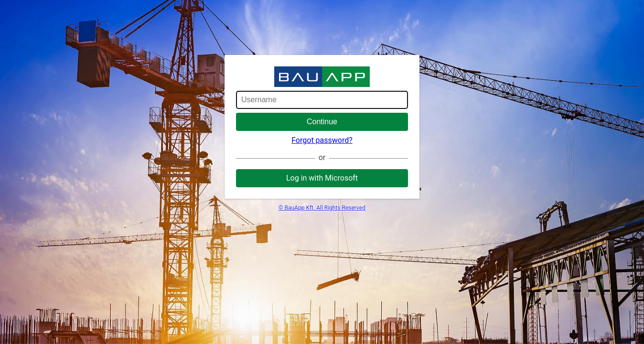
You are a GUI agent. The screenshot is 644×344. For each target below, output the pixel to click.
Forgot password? (322, 140)
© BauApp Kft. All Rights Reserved (322, 208)
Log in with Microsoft (322, 178)
